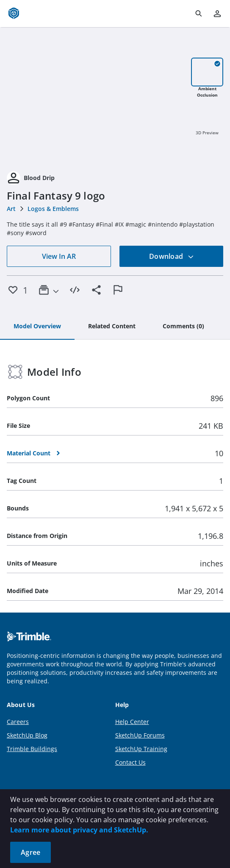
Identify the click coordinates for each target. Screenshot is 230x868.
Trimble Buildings (32, 749)
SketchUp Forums (140, 735)
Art (11, 209)
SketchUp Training (141, 749)
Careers (18, 722)
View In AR (59, 256)
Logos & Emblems (53, 209)
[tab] (37, 327)
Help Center (132, 722)
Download (172, 256)
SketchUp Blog (27, 735)
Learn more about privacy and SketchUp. (79, 830)
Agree (30, 852)
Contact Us (130, 762)
